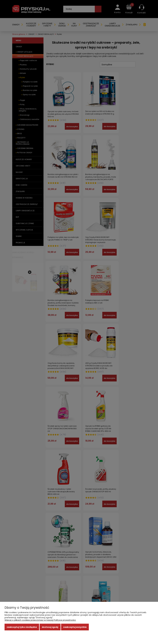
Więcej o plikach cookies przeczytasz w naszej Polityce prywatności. (40, 620)
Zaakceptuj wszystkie (75, 627)
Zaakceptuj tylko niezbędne (22, 627)
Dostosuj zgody (50, 627)
